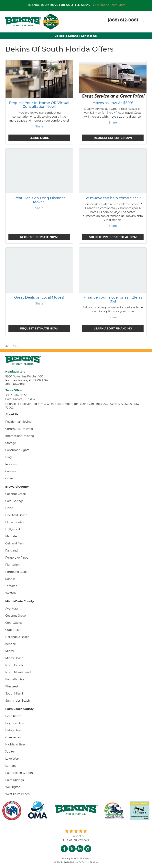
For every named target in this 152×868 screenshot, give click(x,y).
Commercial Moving (19, 429)
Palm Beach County (19, 709)
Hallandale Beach (17, 637)
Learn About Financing (113, 328)
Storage (11, 443)
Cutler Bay (12, 630)
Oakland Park (15, 543)
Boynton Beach (16, 723)
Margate (11, 536)
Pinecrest (12, 686)
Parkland (11, 551)
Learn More (39, 138)
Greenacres (13, 737)
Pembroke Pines (17, 558)
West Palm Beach (17, 794)
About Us (12, 414)
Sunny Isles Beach (18, 701)
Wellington (13, 787)
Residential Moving (18, 422)
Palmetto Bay (15, 679)
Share (39, 126)
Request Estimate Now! (113, 138)
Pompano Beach (17, 572)
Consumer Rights (17, 450)
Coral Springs (14, 501)
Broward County (17, 487)
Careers (11, 471)
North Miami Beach (19, 672)
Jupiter (10, 752)
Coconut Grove (16, 616)
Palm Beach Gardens (20, 773)
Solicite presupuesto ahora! (113, 237)
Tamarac (11, 586)
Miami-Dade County (20, 601)
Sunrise (10, 579)
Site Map (85, 858)
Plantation (12, 565)
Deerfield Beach (16, 515)
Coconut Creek (16, 494)
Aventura (11, 609)
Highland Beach (16, 744)
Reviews (11, 464)
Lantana (11, 766)
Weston (11, 593)
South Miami (14, 694)
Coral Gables (14, 623)
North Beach (14, 665)
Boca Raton (13, 716)
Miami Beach (14, 658)
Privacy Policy (70, 858)
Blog (9, 457)
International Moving (20, 436)
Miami (10, 651)
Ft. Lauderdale (15, 522)
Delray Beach (14, 730)
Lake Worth (13, 759)
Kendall (11, 644)
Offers (9, 478)
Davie (9, 508)
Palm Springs (15, 780)
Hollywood (13, 529)
